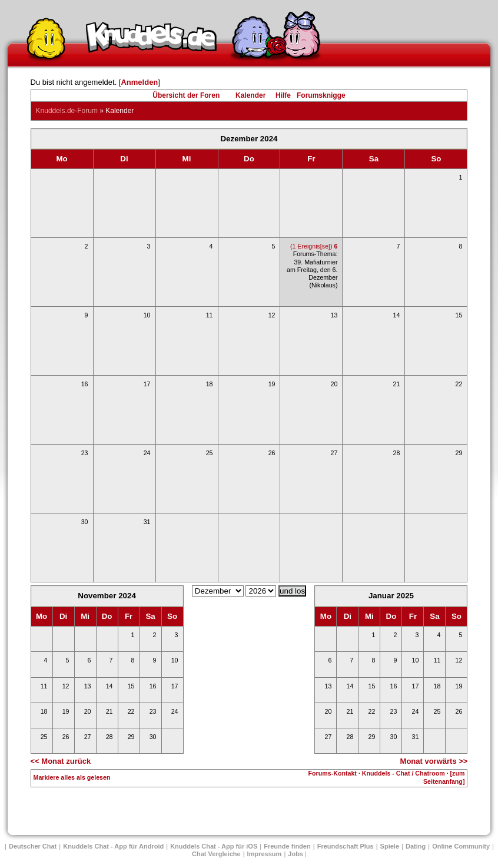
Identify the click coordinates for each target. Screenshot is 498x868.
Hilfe (283, 95)
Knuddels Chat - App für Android (113, 846)
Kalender (250, 95)
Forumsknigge (321, 95)
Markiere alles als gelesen (72, 777)
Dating (416, 846)
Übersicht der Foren (186, 95)
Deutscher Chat (33, 846)
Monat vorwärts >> (434, 761)
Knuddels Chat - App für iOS (214, 846)
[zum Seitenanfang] (444, 777)
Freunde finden (287, 846)
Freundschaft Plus (346, 846)
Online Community (461, 846)
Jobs (296, 854)
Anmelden (139, 82)
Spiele (390, 846)
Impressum (265, 854)
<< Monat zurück (61, 761)
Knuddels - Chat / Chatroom (404, 773)
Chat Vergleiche (216, 854)
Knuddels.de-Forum (67, 111)
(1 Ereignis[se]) (314, 246)
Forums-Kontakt (333, 773)
